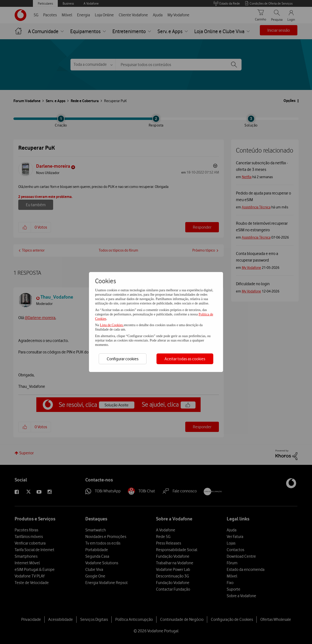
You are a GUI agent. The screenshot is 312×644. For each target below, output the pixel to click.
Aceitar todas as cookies (185, 359)
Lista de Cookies (112, 325)
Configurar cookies (123, 359)
